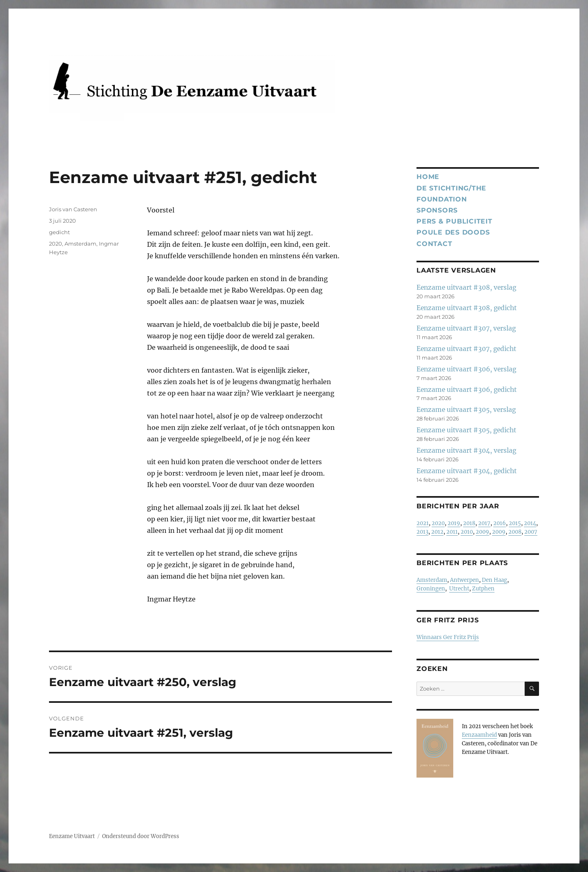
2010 (467, 532)
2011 (452, 532)
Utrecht (459, 589)
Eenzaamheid (479, 735)
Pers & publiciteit (454, 221)
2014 (530, 523)
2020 (56, 244)
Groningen (431, 589)
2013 (422, 532)
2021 (423, 523)
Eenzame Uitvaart (72, 836)
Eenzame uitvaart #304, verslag (466, 451)
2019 (454, 523)
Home (428, 177)
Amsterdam (80, 244)
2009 (482, 532)
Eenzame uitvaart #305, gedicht (466, 430)
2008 (515, 532)
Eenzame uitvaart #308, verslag (466, 287)
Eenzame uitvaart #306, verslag (466, 369)
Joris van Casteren (73, 209)
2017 (484, 523)
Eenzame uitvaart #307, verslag (466, 328)
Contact (434, 244)
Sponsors (437, 210)
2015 (515, 523)
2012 (437, 532)
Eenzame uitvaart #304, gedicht (467, 471)
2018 (469, 523)
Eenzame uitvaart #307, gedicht (466, 349)
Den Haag (494, 580)
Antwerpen (464, 580)
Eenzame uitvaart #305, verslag (466, 410)
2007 (531, 532)
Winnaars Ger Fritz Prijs (448, 637)
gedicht (59, 232)
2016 (500, 523)
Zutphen (483, 589)
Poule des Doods (453, 232)
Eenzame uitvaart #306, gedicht (467, 390)
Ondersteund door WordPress (141, 836)
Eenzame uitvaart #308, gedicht (467, 308)
